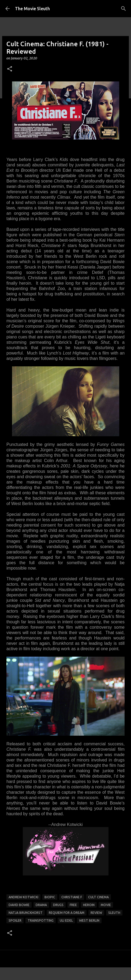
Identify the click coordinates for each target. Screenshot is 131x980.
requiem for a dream (67, 913)
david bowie (19, 905)
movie (106, 905)
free (73, 905)
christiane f (72, 897)
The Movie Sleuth (32, 9)
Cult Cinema (98, 897)
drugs (58, 905)
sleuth (114, 913)
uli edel (66, 920)
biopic (50, 897)
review (96, 913)
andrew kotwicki (23, 897)
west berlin (89, 920)
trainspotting (41, 920)
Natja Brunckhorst (26, 913)
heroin (89, 905)
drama (41, 905)
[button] (10, 69)
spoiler (15, 920)
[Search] (123, 9)
